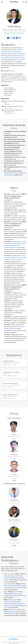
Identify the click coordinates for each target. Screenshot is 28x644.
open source (18, 642)
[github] (14, 38)
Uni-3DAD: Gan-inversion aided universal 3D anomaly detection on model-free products (15, 257)
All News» (14, 191)
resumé (12, 71)
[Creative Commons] (14, 639)
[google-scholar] (11, 38)
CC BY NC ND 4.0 (23, 636)
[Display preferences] (26, 2)
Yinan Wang (14, 2)
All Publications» (14, 563)
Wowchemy (9, 642)
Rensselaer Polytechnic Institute (10, 54)
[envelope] (8, 38)
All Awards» (14, 128)
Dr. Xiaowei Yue (21, 60)
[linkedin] (17, 38)
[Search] (24, 2)
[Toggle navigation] (2, 2)
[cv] (20, 38)
